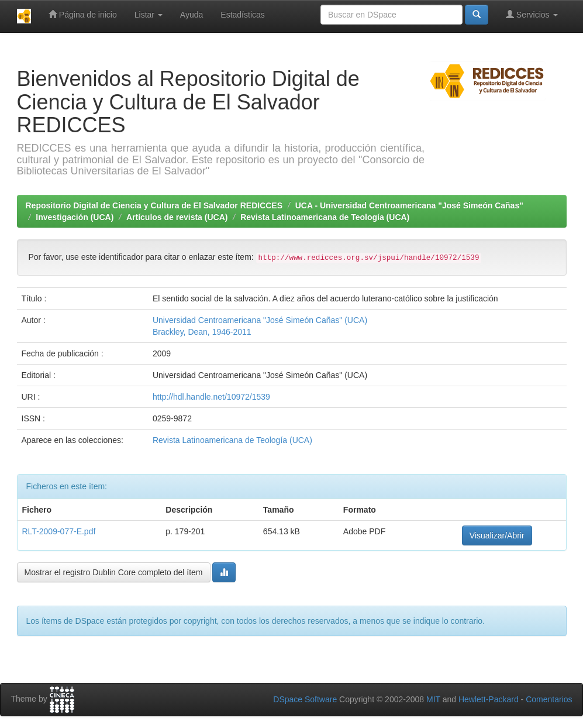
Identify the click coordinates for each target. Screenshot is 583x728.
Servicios (532, 14)
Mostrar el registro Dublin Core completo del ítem (114, 572)
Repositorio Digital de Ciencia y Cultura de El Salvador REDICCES (154, 205)
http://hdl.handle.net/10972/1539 (211, 397)
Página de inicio (83, 14)
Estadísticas (242, 15)
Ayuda (192, 15)
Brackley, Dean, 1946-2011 (202, 332)
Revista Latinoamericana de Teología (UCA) (325, 217)
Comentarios (549, 699)
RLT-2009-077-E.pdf (59, 531)
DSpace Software (305, 699)
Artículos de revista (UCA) (177, 217)
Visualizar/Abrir (497, 535)
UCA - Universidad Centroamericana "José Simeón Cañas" (409, 205)
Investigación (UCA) (75, 217)
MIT (433, 699)
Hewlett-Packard (489, 699)
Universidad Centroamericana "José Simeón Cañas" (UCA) (260, 320)
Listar (149, 15)
